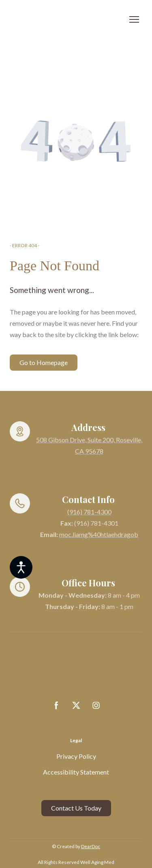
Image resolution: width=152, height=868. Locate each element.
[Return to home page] (68, 20)
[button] (44, 363)
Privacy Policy (76, 756)
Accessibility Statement (76, 772)
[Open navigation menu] (134, 19)
